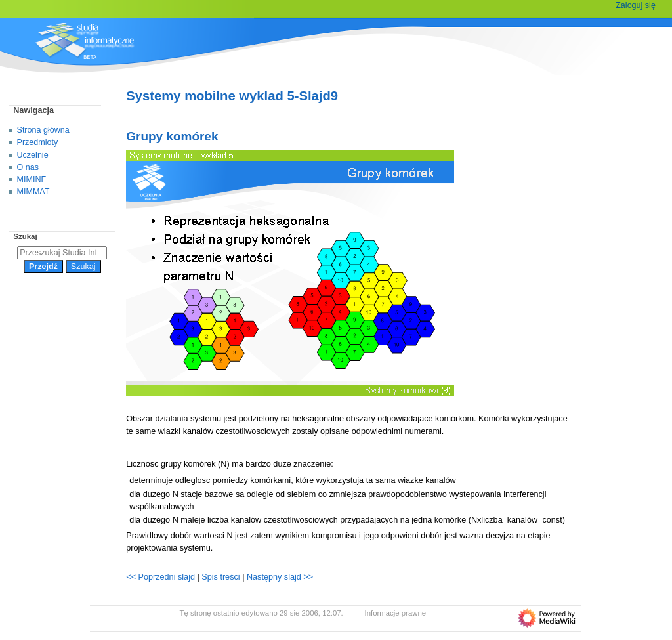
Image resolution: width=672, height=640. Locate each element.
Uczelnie (33, 155)
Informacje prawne (396, 613)
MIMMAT (33, 192)
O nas (28, 167)
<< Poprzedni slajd (160, 577)
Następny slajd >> (280, 577)
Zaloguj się (636, 5)
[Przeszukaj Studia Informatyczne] (62, 253)
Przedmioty (38, 142)
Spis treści (222, 577)
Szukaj (25, 236)
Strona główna (43, 130)
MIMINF (32, 179)
